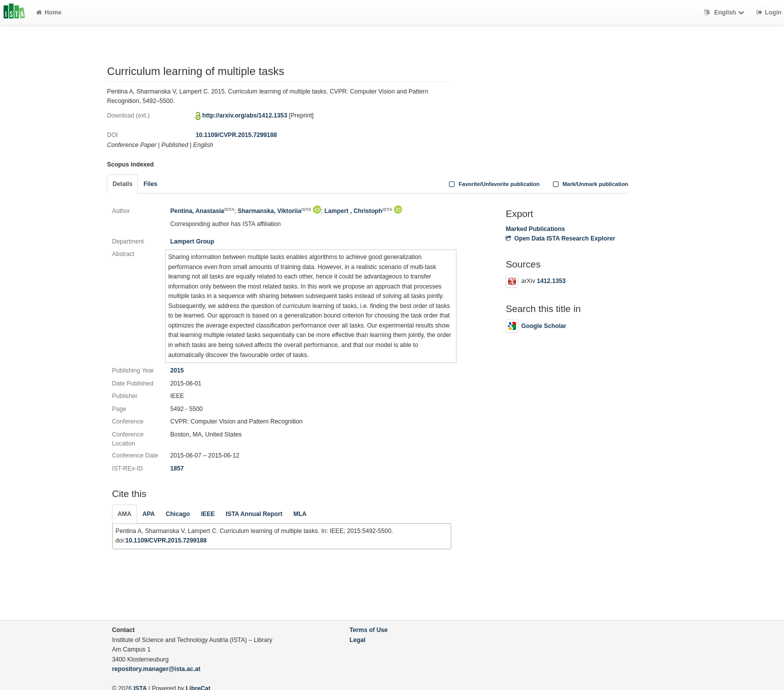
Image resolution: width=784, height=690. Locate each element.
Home (49, 12)
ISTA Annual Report (254, 514)
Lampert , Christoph (358, 211)
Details (122, 184)
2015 (177, 370)
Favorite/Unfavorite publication (493, 184)
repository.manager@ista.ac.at (156, 669)
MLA (300, 514)
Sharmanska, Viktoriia (274, 211)
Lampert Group (192, 241)
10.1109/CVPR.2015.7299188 (236, 135)
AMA (124, 514)
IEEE (208, 514)
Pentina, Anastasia (202, 211)
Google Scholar (536, 326)
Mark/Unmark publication (589, 184)
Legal (357, 640)
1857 (177, 468)
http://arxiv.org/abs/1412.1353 (245, 115)
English (725, 12)
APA (149, 514)
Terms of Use (368, 630)
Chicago (178, 514)
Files (150, 184)
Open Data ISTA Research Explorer (560, 238)
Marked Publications (535, 229)
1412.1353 (551, 281)
